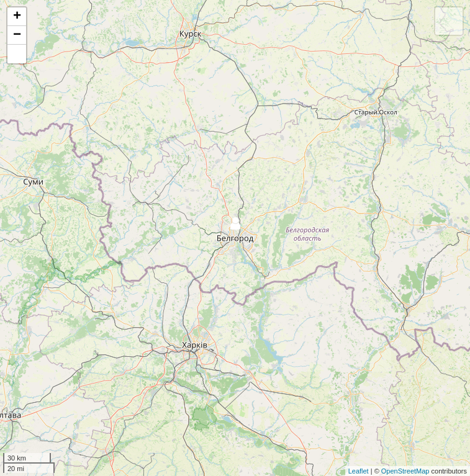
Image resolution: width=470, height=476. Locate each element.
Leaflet (359, 471)
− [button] (17, 35)
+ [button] (17, 17)
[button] (17, 54)
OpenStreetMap (405, 471)
